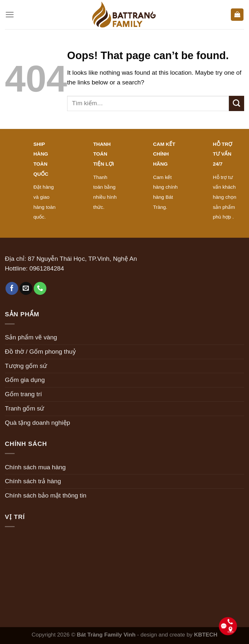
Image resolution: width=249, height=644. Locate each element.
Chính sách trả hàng (33, 481)
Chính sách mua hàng (35, 467)
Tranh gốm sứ (24, 408)
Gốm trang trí (23, 394)
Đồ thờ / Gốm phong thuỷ (40, 352)
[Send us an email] (26, 288)
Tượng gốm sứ (26, 366)
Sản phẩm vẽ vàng (31, 337)
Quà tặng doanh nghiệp (37, 423)
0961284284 (47, 268)
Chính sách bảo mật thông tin (46, 495)
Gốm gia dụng (25, 380)
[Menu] (10, 14)
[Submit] (237, 103)
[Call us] (40, 288)
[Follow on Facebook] (12, 288)
